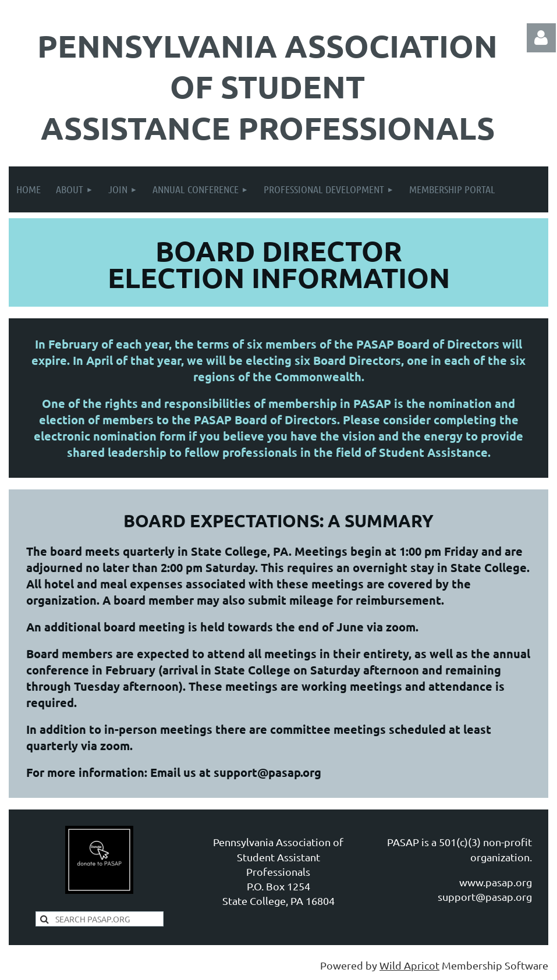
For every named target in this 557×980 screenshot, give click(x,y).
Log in (541, 38)
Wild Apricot (409, 965)
